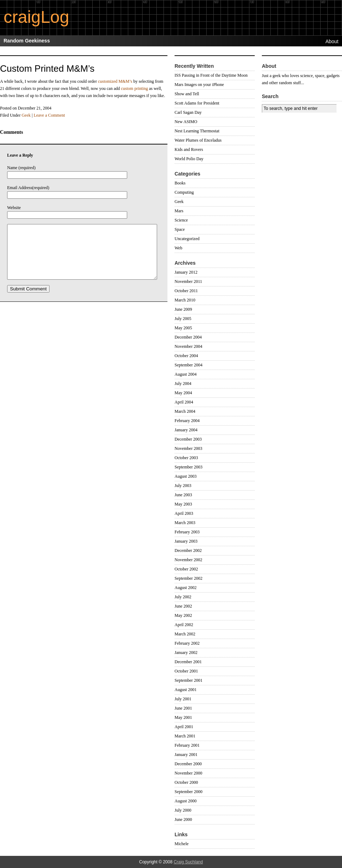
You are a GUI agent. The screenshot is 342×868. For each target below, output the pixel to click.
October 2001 (186, 671)
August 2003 (186, 476)
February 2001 (187, 745)
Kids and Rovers (189, 149)
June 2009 (183, 309)
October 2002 (186, 569)
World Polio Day (189, 159)
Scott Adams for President (197, 103)
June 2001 (183, 708)
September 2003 (188, 467)
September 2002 (188, 578)
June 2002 (183, 606)
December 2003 (188, 439)
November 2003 (188, 448)
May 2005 (183, 328)
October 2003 (186, 458)
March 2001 (185, 736)
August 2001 (186, 690)
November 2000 (188, 773)
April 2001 (184, 727)
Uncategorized (187, 239)
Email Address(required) (28, 188)
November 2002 (188, 560)
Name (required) (21, 168)
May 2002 (183, 615)
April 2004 (184, 402)
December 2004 (188, 337)
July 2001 (183, 699)
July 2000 (183, 810)
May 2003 (183, 504)
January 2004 (186, 430)
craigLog (36, 17)
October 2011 (186, 291)
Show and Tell (187, 94)
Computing (184, 192)
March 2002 (185, 634)
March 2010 (185, 300)
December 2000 (188, 764)
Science (181, 220)
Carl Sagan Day (188, 112)
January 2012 (186, 272)
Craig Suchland (188, 862)
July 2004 (183, 384)
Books (180, 183)
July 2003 (183, 486)
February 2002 (187, 643)
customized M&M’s (115, 81)
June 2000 (183, 819)
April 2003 (184, 513)
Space (180, 229)
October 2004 (186, 356)
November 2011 (188, 281)
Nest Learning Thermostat (197, 131)
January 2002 (186, 653)
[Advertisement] (283, 166)
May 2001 (183, 717)
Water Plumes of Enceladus (198, 140)
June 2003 (183, 495)
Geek (26, 115)
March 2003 (185, 523)
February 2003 (187, 532)
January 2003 (186, 541)
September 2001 (188, 680)
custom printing (135, 88)
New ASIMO (186, 122)
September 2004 (188, 365)
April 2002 (184, 625)
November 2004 (188, 346)
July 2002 (183, 597)
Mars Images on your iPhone (199, 85)
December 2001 (188, 662)
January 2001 (186, 755)
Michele (182, 844)
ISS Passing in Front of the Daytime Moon (211, 75)
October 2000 (186, 782)
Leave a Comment (49, 115)
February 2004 (187, 421)
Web (178, 248)
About (332, 41)
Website (14, 208)
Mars (179, 211)
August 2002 (186, 588)
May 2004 (183, 393)
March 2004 (185, 411)
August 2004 (186, 374)
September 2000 (188, 792)
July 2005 (183, 319)
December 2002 (188, 550)
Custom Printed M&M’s (47, 68)
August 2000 (186, 801)
